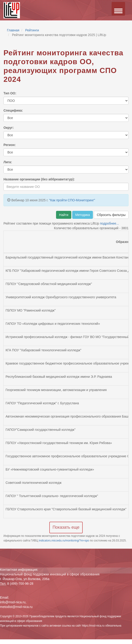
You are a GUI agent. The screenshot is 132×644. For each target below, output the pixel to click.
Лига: (8, 162)
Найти (64, 215)
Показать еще (66, 527)
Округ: (9, 128)
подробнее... (110, 223)
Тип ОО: (10, 93)
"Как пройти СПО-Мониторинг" (72, 200)
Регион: (10, 145)
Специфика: (13, 110)
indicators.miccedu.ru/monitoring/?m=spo (64, 541)
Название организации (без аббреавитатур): (39, 179)
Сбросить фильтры (111, 215)
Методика (83, 215)
